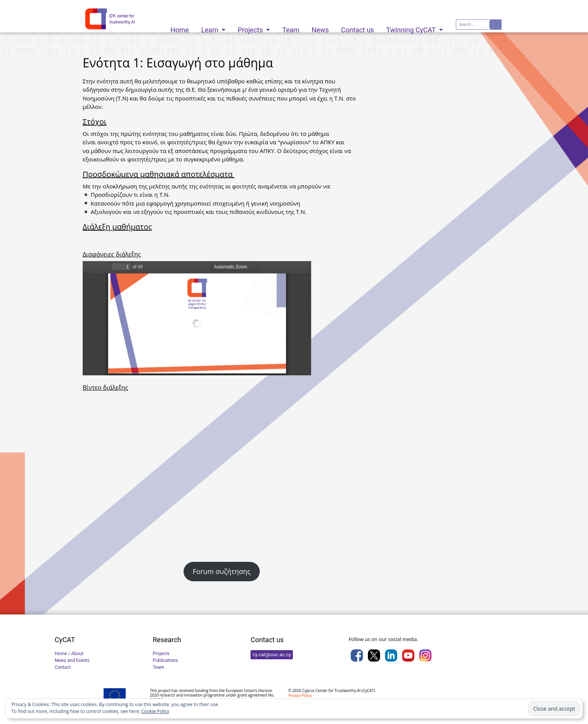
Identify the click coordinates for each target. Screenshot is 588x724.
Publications (165, 660)
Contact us (358, 28)
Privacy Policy (300, 696)
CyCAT (368, 691)
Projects (251, 28)
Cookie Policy (155, 711)
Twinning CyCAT (412, 28)
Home (180, 28)
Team (291, 28)
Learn (211, 28)
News (320, 28)
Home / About (69, 654)
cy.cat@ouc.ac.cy (272, 655)
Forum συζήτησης (222, 571)
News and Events (72, 660)
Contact (63, 667)
